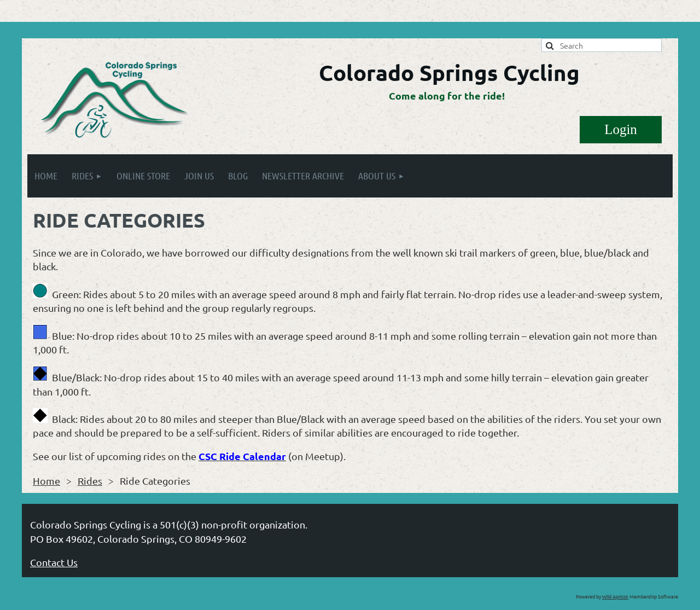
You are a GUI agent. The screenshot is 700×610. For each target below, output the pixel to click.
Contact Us (54, 562)
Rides (90, 481)
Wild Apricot (615, 596)
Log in (621, 130)
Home (46, 481)
